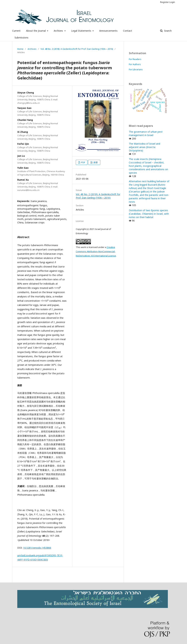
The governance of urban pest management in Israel (146, 133)
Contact (128, 31)
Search (167, 31)
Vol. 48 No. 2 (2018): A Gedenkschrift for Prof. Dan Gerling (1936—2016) (77, 49)
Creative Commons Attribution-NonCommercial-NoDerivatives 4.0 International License (96, 251)
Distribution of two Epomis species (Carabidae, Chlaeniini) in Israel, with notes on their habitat (149, 214)
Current (16, 31)
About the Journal (36, 31)
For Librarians (136, 69)
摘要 (95, 162)
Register (165, 2)
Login (172, 2)
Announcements (108, 31)
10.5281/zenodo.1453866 (37, 548)
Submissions (21, 38)
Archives (59, 31)
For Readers (135, 59)
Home (20, 49)
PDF (83, 162)
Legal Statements (82, 31)
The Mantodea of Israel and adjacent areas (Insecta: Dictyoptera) (144, 147)
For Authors (135, 64)
